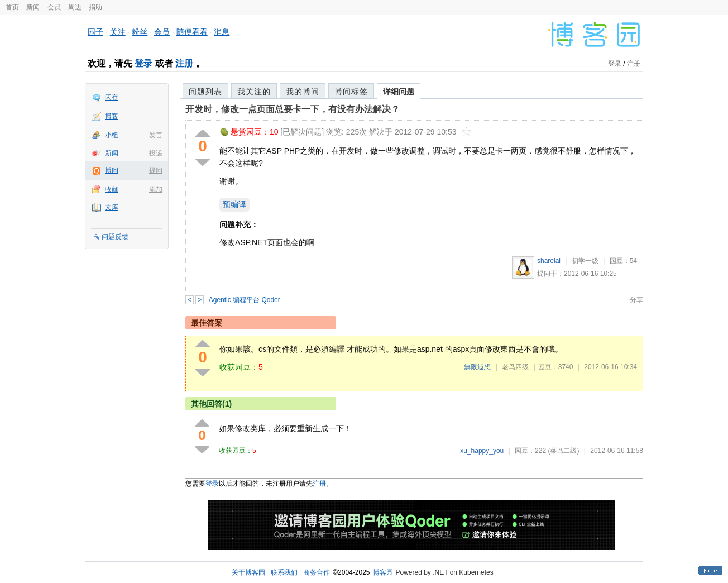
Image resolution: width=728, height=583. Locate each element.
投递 (156, 153)
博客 (112, 116)
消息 (222, 32)
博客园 (383, 572)
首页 (12, 7)
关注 (118, 32)
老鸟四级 (515, 367)
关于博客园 (248, 572)
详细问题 (399, 92)
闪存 (112, 97)
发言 (156, 135)
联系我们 (284, 572)
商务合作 (317, 572)
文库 (112, 207)
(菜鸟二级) (563, 451)
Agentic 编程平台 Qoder (245, 300)
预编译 (234, 204)
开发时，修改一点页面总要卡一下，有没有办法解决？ (293, 109)
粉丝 (140, 32)
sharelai (549, 261)
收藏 (112, 189)
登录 (143, 63)
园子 (95, 32)
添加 (156, 189)
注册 (184, 63)
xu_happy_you (482, 451)
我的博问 (303, 92)
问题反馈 (115, 237)
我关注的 (254, 92)
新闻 (33, 7)
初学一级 (585, 261)
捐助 (95, 7)
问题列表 (205, 92)
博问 (112, 170)
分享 (636, 300)
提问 (156, 170)
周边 (75, 7)
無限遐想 (477, 367)
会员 (54, 7)
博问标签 (351, 92)
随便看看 (192, 32)
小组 (112, 135)
